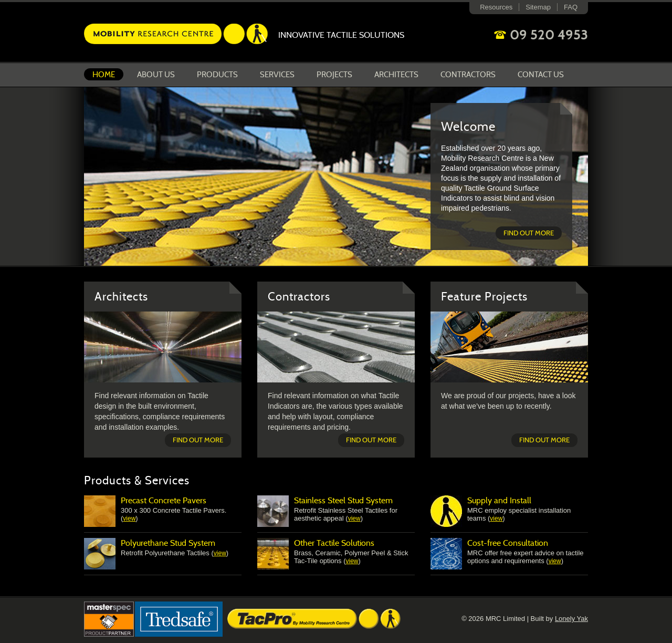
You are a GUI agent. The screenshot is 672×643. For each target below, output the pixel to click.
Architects (396, 75)
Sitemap (538, 7)
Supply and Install (499, 500)
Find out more (529, 233)
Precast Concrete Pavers (164, 500)
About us (156, 75)
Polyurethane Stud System (168, 543)
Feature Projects (484, 297)
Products (217, 75)
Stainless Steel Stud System (343, 500)
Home (104, 75)
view (129, 518)
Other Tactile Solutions (334, 543)
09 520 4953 (549, 35)
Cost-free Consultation (508, 543)
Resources (496, 7)
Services (277, 75)
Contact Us (541, 75)
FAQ (571, 7)
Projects (334, 75)
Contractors (468, 75)
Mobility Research (176, 34)
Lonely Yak (571, 619)
